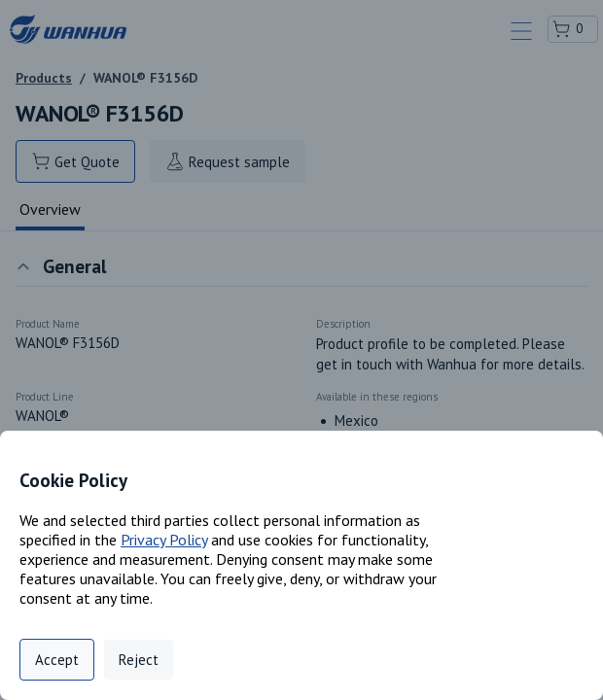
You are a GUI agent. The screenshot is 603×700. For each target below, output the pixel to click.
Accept (57, 660)
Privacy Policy (164, 540)
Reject (139, 660)
